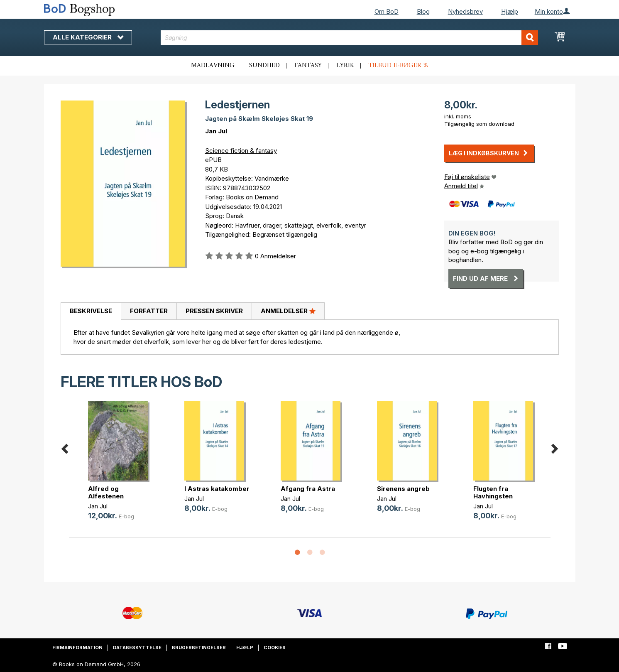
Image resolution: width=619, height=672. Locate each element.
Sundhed (264, 66)
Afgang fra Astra (308, 489)
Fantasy (308, 66)
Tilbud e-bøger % (398, 66)
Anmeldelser (288, 311)
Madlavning (213, 66)
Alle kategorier (88, 37)
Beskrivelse (91, 311)
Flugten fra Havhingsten (493, 492)
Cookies (275, 647)
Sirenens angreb (403, 489)
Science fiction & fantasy (241, 151)
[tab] (91, 311)
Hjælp (510, 11)
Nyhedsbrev (465, 11)
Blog (423, 11)
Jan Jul (216, 131)
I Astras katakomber (217, 489)
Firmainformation (77, 647)
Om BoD (387, 11)
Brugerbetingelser (199, 647)
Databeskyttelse (137, 647)
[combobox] (349, 38)
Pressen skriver (214, 311)
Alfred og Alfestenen (106, 492)
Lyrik (345, 66)
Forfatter (149, 311)
